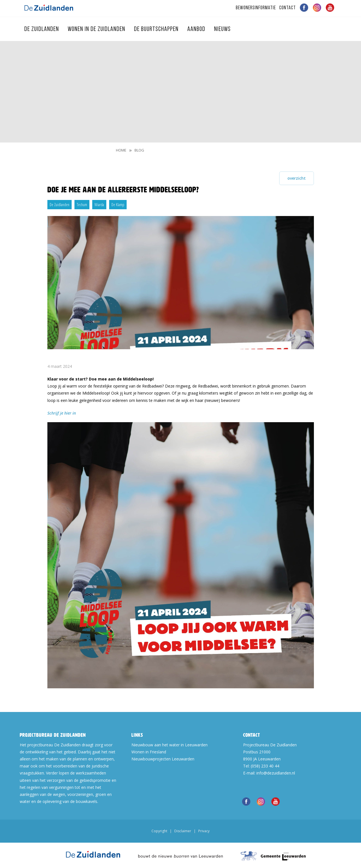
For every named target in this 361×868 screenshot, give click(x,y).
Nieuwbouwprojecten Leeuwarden (163, 759)
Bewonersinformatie (256, 8)
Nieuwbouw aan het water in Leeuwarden (170, 745)
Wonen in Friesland (149, 752)
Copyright (159, 831)
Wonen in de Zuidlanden (97, 29)
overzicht (297, 178)
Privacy (204, 831)
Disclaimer (183, 831)
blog (139, 150)
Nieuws (222, 29)
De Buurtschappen (157, 29)
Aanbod (197, 29)
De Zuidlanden (42, 29)
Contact (288, 8)
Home (121, 150)
